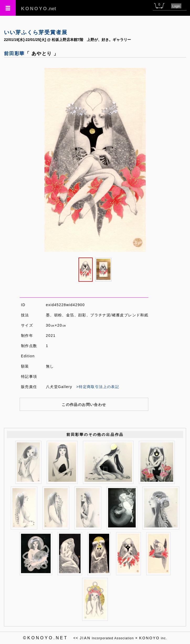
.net (39, 9)
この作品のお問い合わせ (84, 405)
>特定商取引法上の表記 (98, 387)
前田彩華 (14, 54)
